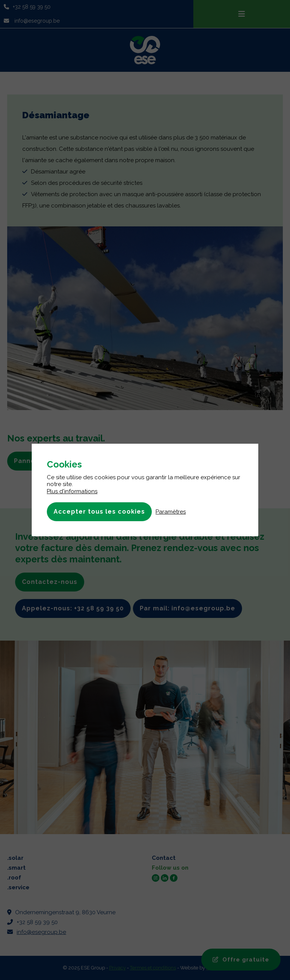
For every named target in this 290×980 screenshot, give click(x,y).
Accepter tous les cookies (99, 512)
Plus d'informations (72, 491)
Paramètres (171, 512)
